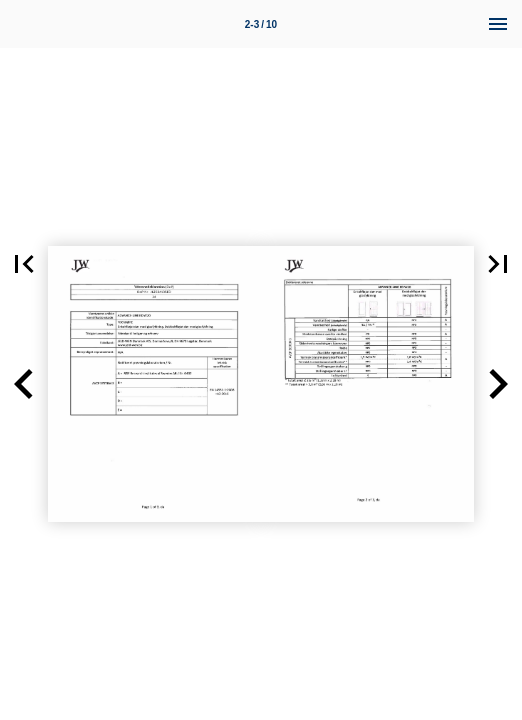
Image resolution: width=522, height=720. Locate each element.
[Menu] (498, 24)
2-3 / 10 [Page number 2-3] (261, 24)
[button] (24, 264)
